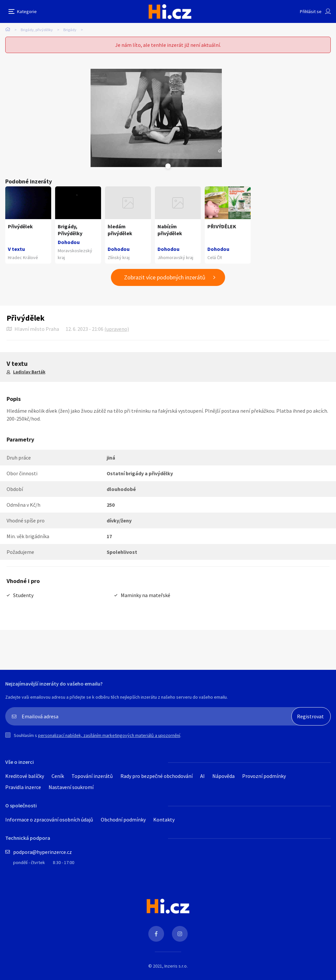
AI (202, 776)
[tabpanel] (156, 118)
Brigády (70, 30)
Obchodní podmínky (123, 820)
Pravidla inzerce (23, 787)
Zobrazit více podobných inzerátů (165, 277)
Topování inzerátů (92, 776)
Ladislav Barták (29, 372)
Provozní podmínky (264, 776)
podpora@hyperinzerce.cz (42, 852)
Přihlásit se (311, 11)
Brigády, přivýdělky (37, 30)
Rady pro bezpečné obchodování (157, 776)
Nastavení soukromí (71, 787)
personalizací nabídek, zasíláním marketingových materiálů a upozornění (109, 735)
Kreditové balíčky (25, 776)
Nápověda (223, 776)
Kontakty (164, 820)
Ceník (58, 776)
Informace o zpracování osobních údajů (49, 820)
